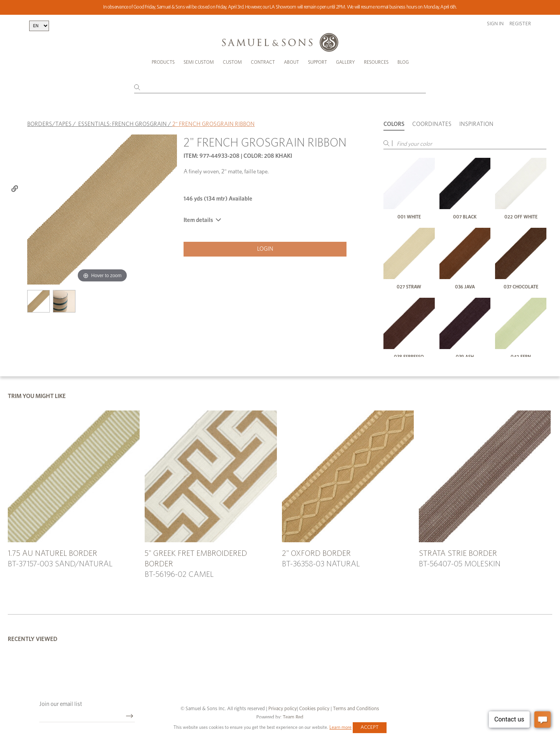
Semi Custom (199, 62)
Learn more (340, 727)
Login (265, 249)
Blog (403, 62)
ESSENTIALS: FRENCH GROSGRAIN (122, 124)
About (291, 62)
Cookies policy (314, 709)
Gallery (346, 62)
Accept (370, 727)
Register (520, 24)
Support (318, 62)
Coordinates (432, 124)
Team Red (293, 717)
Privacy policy (283, 709)
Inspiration (476, 124)
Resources (376, 62)
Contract (263, 62)
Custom (232, 62)
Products (163, 62)
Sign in (495, 24)
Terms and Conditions (355, 709)
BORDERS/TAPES (49, 124)
